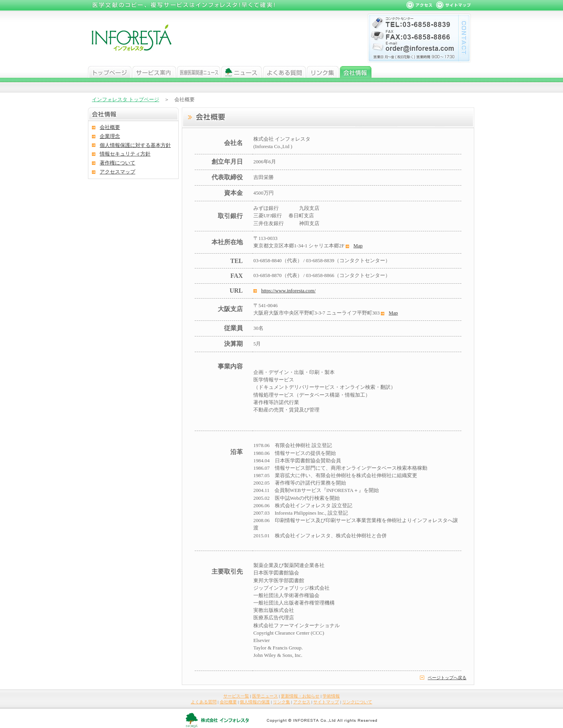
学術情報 (331, 696)
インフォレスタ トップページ (126, 100)
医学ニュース (199, 72)
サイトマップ (326, 702)
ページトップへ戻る (447, 678)
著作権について (117, 163)
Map (358, 246)
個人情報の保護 (255, 702)
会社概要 (110, 127)
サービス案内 (154, 72)
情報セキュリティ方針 (125, 154)
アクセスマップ (117, 172)
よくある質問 (284, 72)
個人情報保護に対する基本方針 (135, 145)
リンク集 (323, 72)
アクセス (302, 702)
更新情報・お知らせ (300, 696)
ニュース (242, 72)
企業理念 (110, 136)
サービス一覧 (236, 696)
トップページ (110, 72)
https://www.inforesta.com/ (288, 291)
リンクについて (357, 702)
